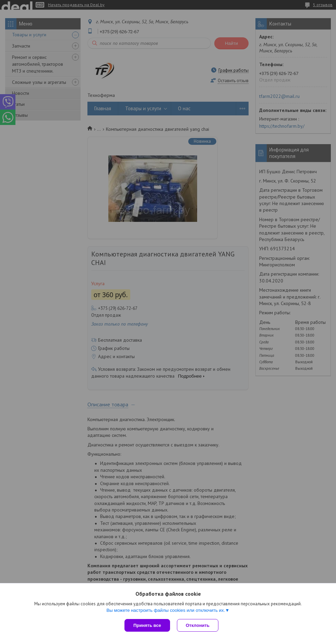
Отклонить (198, 625)
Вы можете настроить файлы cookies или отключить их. (166, 610)
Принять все (147, 625)
